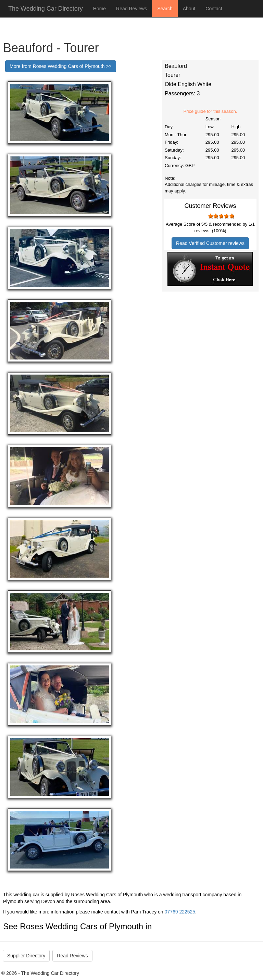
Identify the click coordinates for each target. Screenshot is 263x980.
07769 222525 (180, 912)
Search (165, 9)
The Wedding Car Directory (46, 9)
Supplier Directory (26, 956)
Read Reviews (131, 9)
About (189, 9)
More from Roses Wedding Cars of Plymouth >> (61, 66)
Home (99, 9)
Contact (214, 9)
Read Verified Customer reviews (210, 243)
